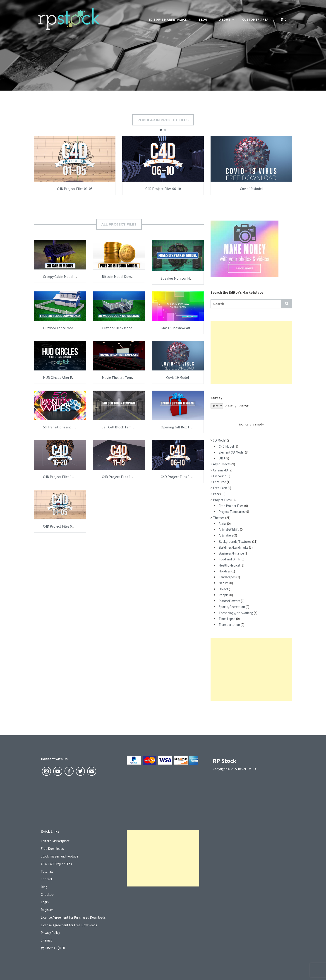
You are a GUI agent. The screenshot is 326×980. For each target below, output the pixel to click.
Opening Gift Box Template (182, 427)
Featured (220, 482)
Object (223, 589)
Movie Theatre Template (121, 377)
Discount (219, 476)
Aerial (223, 524)
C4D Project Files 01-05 (75, 189)
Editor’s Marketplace (168, 19)
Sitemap (47, 940)
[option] (75, 165)
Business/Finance (231, 553)
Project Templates (232, 512)
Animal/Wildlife (229, 530)
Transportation (229, 625)
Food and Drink (229, 559)
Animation (226, 535)
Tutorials (47, 871)
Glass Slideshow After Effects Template (191, 328)
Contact (47, 879)
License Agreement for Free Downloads (69, 925)
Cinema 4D (221, 470)
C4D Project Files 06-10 (163, 189)
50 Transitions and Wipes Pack (66, 427)
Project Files (222, 500)
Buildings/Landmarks (234, 547)
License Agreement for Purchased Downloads (73, 917)
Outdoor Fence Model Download (68, 328)
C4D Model (226, 446)
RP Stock (225, 761)
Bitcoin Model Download (121, 276)
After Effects (222, 464)
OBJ (222, 458)
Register (47, 910)
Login (45, 902)
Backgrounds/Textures (235, 542)
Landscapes (227, 577)
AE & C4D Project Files (56, 864)
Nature (224, 583)
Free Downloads (52, 849)
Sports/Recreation (232, 607)
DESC (245, 406)
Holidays (225, 571)
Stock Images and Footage (60, 856)
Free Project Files (231, 506)
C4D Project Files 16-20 (61, 477)
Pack (216, 494)
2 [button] (165, 130)
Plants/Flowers (229, 601)
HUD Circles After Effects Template (70, 377)
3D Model (220, 440)
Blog (203, 19)
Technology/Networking (236, 613)
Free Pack (220, 488)
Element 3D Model (231, 452)
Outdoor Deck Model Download (126, 328)
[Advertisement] (251, 353)
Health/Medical (229, 565)
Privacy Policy (50, 933)
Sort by (216, 398)
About (225, 19)
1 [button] (161, 130)
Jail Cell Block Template (121, 427)
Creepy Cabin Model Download (66, 276)
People (224, 595)
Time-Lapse (227, 619)
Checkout (48, 895)
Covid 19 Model (251, 189)
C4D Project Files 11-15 (120, 477)
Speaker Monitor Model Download (187, 278)
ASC (230, 406)
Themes (219, 518)
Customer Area (255, 19)
